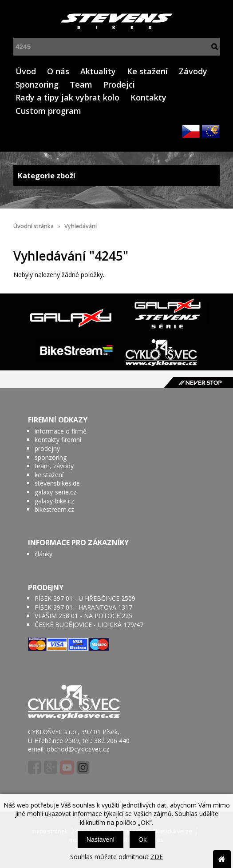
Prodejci (119, 84)
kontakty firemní (58, 440)
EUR (211, 131)
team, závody (54, 466)
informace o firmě (61, 431)
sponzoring (51, 457)
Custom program (48, 111)
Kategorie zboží (116, 175)
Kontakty (148, 97)
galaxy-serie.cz (55, 492)
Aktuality (98, 71)
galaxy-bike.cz (54, 501)
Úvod (26, 71)
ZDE (157, 857)
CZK (191, 131)
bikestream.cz (54, 509)
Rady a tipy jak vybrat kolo (67, 97)
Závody (193, 71)
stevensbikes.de (57, 483)
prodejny (47, 448)
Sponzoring (37, 84)
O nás (58, 71)
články (43, 554)
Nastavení (101, 840)
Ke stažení (147, 71)
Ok (142, 840)
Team (81, 84)
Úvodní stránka (34, 226)
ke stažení (49, 475)
